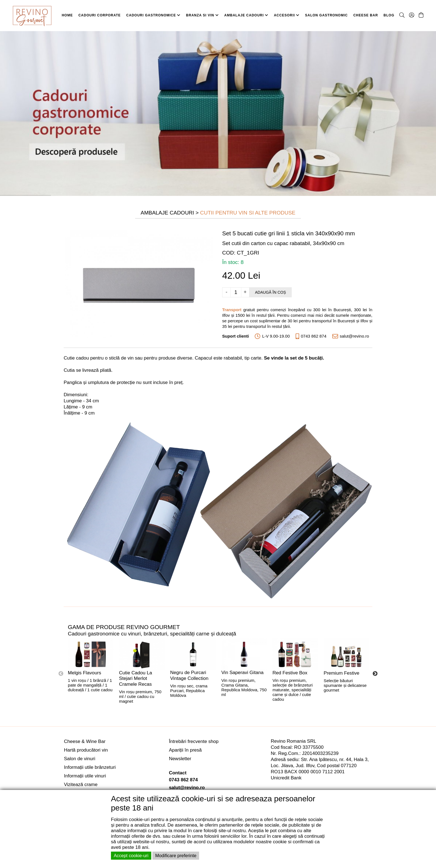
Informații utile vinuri (85, 776)
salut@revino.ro (187, 788)
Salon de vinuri (80, 759)
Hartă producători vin (86, 750)
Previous (61, 674)
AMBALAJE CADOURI (246, 15)
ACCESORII (287, 15)
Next (375, 674)
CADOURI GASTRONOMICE (153, 15)
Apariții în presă (185, 750)
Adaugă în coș (270, 292)
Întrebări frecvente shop (194, 741)
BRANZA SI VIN (202, 15)
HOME (67, 15)
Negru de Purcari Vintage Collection (189, 675)
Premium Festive (341, 673)
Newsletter (180, 759)
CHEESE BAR (366, 15)
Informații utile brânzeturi (90, 767)
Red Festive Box (290, 673)
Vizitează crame (81, 785)
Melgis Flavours (85, 673)
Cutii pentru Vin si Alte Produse (248, 213)
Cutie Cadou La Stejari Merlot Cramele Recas (136, 679)
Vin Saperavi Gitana (242, 673)
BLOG (389, 15)
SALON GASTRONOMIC (326, 15)
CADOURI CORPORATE (100, 15)
